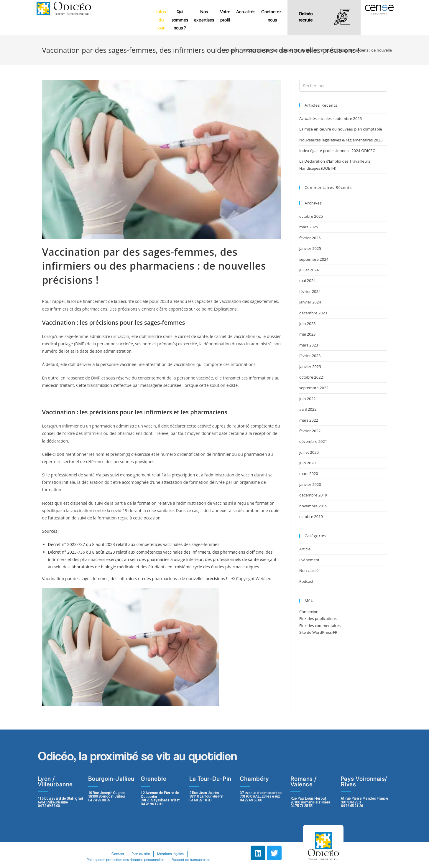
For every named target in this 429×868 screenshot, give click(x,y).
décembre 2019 (313, 495)
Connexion (309, 612)
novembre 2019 (313, 506)
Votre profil (225, 16)
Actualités (246, 12)
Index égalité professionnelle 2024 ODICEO (337, 151)
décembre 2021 (313, 441)
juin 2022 (308, 399)
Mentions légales (171, 854)
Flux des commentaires (320, 626)
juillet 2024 (309, 270)
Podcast (306, 581)
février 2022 (310, 431)
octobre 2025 (311, 216)
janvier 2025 (310, 248)
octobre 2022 (311, 377)
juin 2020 (308, 463)
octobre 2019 (311, 516)
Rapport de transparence (191, 860)
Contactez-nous (272, 16)
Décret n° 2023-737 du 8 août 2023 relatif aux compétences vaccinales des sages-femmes (134, 544)
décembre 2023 (313, 313)
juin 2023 (308, 324)
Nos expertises (204, 16)
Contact (117, 854)
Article (305, 549)
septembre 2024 (314, 259)
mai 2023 (308, 334)
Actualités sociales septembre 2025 (332, 118)
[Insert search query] (343, 86)
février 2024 (310, 291)
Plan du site (141, 854)
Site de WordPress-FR (318, 632)
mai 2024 (308, 280)
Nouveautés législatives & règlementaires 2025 (341, 140)
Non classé (309, 570)
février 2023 (310, 356)
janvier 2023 (310, 367)
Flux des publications (318, 618)
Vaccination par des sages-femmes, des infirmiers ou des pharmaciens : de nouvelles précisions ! (135, 579)
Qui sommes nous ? (180, 20)
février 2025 (310, 238)
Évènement (309, 560)
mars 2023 (309, 345)
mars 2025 (309, 227)
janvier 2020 (310, 484)
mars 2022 (309, 420)
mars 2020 (309, 473)
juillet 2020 (309, 452)
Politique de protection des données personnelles (125, 860)
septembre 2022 (314, 388)
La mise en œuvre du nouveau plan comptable (341, 129)
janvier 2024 (310, 302)
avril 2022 (308, 409)
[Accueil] (217, 50)
